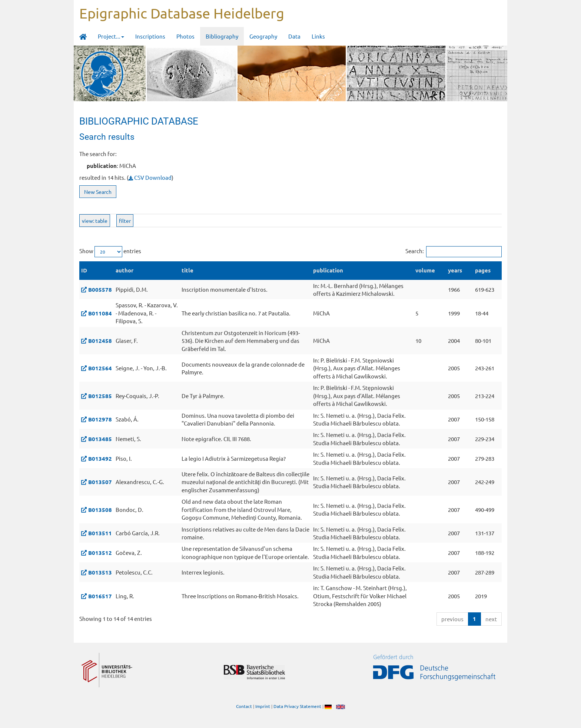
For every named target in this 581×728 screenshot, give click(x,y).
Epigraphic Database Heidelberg (182, 13)
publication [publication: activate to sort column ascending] (328, 270)
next (491, 619)
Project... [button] (111, 36)
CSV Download (150, 177)
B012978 (100, 419)
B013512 (100, 553)
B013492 (100, 459)
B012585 (100, 396)
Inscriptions (150, 36)
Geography (263, 36)
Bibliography (222, 36)
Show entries (110, 252)
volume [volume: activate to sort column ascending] (425, 270)
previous (452, 619)
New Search (98, 192)
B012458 (100, 341)
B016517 (100, 596)
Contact (244, 706)
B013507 (100, 482)
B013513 (100, 572)
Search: (454, 252)
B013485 (100, 439)
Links (318, 36)
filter (125, 221)
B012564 (100, 368)
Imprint (263, 706)
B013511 (100, 533)
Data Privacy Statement (297, 706)
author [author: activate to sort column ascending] (124, 270)
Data (294, 36)
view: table (95, 221)
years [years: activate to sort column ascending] (455, 270)
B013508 (100, 510)
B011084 (100, 313)
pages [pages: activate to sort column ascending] (483, 270)
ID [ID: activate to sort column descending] (84, 270)
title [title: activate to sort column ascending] (187, 270)
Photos (185, 36)
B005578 (100, 289)
